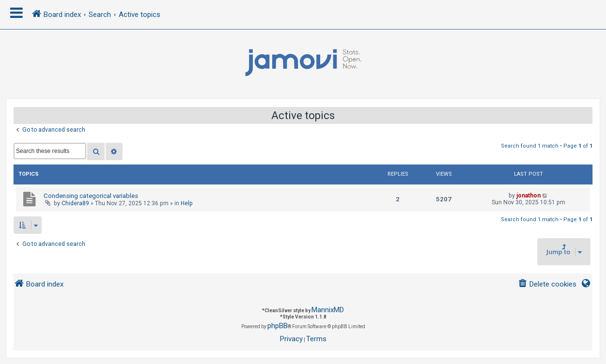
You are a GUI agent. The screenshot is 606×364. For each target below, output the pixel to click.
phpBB (278, 326)
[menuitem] (547, 284)
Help (187, 203)
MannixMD (328, 310)
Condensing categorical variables (91, 196)
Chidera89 (75, 203)
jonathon (528, 196)
